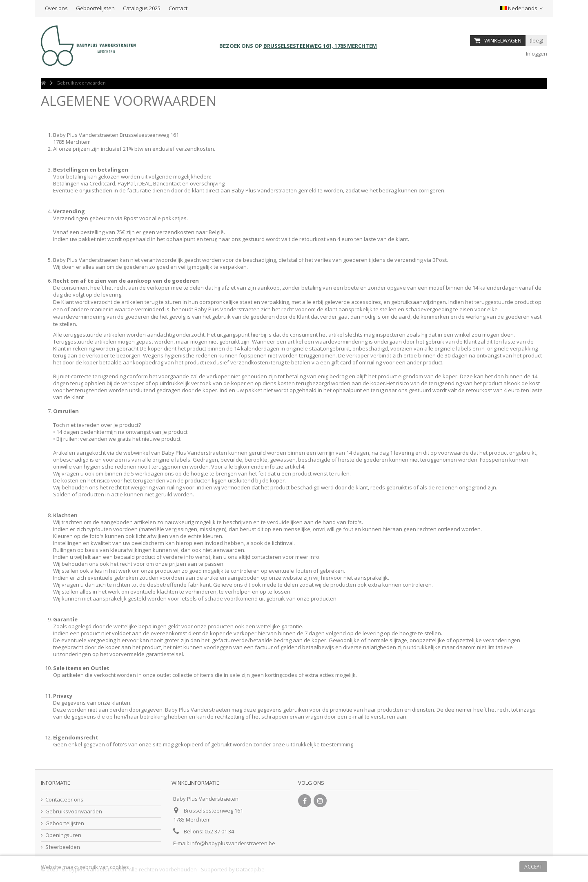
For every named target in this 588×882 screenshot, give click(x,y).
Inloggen (536, 54)
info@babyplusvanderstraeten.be (233, 843)
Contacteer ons (64, 800)
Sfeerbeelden (63, 847)
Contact (178, 8)
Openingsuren (63, 835)
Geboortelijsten (95, 8)
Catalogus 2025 (142, 8)
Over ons (56, 8)
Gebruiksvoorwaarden (74, 812)
